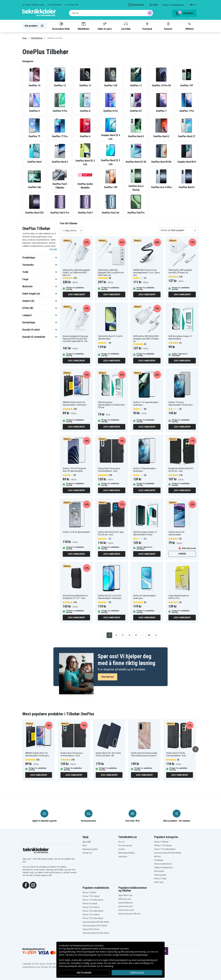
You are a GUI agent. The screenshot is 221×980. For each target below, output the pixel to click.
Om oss (121, 842)
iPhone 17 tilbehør (161, 842)
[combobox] (111, 13)
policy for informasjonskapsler (83, 955)
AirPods (157, 856)
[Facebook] (26, 885)
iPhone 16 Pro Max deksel (93, 911)
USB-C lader (159, 882)
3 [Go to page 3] (123, 635)
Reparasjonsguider (90, 849)
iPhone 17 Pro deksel (91, 896)
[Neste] (195, 749)
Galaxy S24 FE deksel (91, 929)
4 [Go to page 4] (129, 635)
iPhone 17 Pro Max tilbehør (165, 849)
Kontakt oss (87, 853)
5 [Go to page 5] (136, 635)
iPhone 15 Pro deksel (91, 915)
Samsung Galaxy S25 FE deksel (95, 926)
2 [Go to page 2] (116, 635)
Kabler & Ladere (105, 26)
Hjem (25, 38)
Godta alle (137, 973)
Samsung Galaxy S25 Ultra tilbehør (168, 853)
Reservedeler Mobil (61, 26)
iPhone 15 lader (160, 879)
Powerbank (147, 26)
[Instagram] (33, 885)
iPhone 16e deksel (90, 904)
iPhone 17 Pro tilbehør (163, 845)
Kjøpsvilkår (87, 842)
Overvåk (182, 554)
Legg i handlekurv (76, 294)
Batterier (168, 26)
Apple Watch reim (125, 895)
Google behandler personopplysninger (130, 955)
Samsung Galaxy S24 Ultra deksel (96, 933)
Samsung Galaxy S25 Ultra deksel (96, 922)
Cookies (122, 849)
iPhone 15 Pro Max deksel (93, 918)
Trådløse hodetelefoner (163, 868)
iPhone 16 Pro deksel (91, 907)
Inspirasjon (123, 856)
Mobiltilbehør (84, 26)
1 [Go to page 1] (109, 635)
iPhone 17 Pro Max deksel (93, 900)
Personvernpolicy (125, 845)
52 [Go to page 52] (149, 635)
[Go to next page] (156, 635)
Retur (85, 845)
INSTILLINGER (84, 973)
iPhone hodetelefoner (163, 864)
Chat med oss (108, 677)
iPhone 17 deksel (89, 893)
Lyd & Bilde (126, 26)
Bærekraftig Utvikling (126, 853)
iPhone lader (159, 871)
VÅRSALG (189, 26)
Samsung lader (160, 875)
